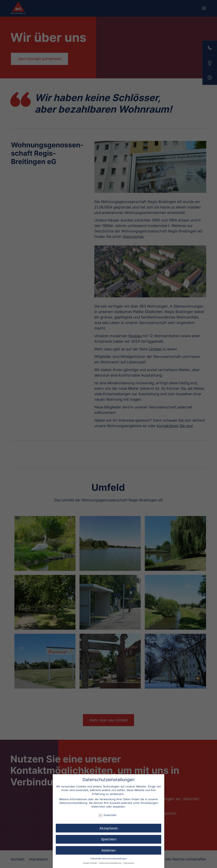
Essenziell (107, 815)
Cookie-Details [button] (90, 863)
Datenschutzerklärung (73, 803)
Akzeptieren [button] (109, 828)
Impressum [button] (129, 863)
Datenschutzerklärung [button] (110, 863)
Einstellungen (149, 803)
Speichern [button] (109, 839)
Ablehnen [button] (108, 850)
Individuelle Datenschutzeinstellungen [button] (108, 859)
